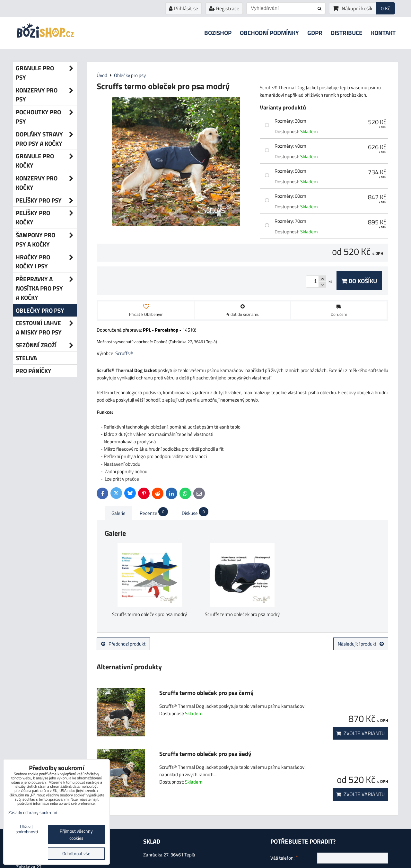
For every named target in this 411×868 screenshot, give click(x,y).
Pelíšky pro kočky (46, 218)
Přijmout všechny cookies (76, 835)
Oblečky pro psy (40, 310)
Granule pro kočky (46, 161)
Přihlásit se (184, 8)
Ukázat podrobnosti (27, 829)
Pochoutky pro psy (46, 117)
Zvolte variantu (360, 733)
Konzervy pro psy (46, 95)
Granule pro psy (46, 73)
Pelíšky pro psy (46, 200)
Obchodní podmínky (269, 33)
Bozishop (218, 33)
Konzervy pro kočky (46, 183)
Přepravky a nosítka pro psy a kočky (46, 288)
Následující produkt (361, 644)
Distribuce (347, 33)
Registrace (224, 8)
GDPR (315, 33)
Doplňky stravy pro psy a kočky (46, 139)
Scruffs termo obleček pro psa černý (206, 693)
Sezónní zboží (46, 345)
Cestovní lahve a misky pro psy (46, 328)
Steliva (26, 358)
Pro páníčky (34, 371)
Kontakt (383, 33)
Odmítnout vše (76, 854)
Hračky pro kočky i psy (46, 262)
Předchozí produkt (123, 644)
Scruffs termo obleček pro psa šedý (205, 754)
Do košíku (359, 281)
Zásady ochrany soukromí (33, 812)
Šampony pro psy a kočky (46, 240)
